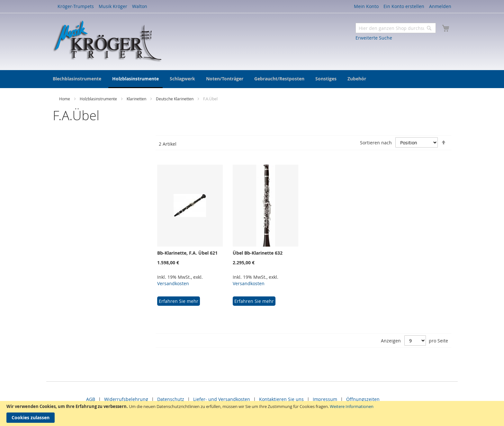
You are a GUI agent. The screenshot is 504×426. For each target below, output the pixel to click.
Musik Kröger (113, 6)
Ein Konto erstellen (404, 6)
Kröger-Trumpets (76, 6)
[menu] (252, 79)
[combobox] (396, 28)
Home (65, 99)
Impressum (325, 399)
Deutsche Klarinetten (175, 99)
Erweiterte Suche (374, 38)
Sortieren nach (376, 143)
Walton (140, 6)
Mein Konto (366, 6)
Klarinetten (137, 99)
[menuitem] (77, 79)
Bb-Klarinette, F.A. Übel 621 (187, 253)
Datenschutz (171, 399)
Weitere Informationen (352, 406)
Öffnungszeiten (363, 399)
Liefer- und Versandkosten (222, 399)
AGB (91, 399)
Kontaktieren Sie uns (281, 399)
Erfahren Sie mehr (179, 301)
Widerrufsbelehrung (126, 399)
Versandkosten (173, 283)
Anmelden (440, 6)
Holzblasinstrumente (99, 99)
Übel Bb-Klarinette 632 (258, 253)
